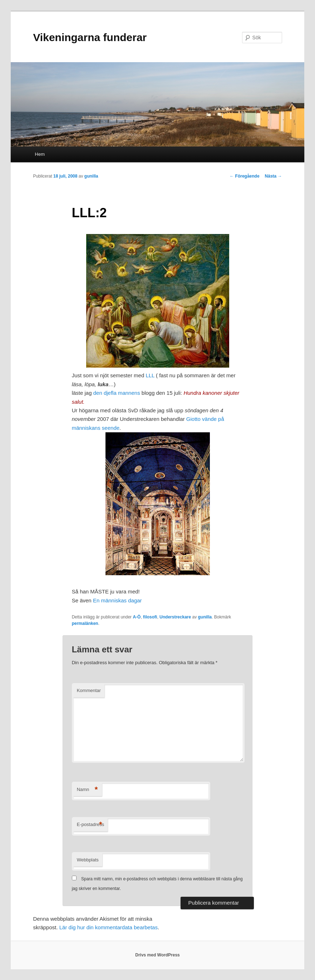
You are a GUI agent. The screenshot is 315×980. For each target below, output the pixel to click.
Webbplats (88, 860)
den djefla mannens (117, 393)
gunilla (91, 176)
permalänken (85, 623)
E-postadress (91, 825)
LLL (150, 375)
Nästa (274, 176)
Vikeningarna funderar (90, 37)
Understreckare (175, 617)
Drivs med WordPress (157, 955)
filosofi (150, 617)
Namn (87, 790)
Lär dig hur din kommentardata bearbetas (109, 927)
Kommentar (89, 690)
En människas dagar (117, 600)
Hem (40, 154)
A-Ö (137, 617)
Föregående (244, 176)
